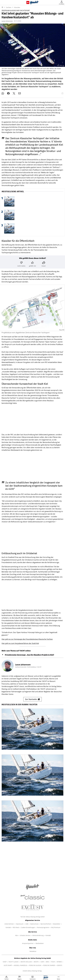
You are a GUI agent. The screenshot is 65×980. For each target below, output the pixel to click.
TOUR (53, 962)
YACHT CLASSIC (14, 962)
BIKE (47, 962)
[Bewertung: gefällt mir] (32, 264)
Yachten (9, 7)
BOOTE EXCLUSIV (26, 962)
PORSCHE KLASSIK (35, 965)
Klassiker (17, 7)
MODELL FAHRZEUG (21, 965)
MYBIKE (59, 962)
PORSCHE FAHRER (49, 965)
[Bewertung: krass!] (44, 264)
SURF (42, 962)
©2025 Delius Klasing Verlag (32, 971)
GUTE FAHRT (8, 965)
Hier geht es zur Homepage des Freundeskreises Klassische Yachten (27, 639)
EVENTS (60, 965)
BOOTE (36, 962)
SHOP (5, 962)
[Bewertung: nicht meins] (21, 264)
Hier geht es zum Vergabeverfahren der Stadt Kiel (20, 643)
